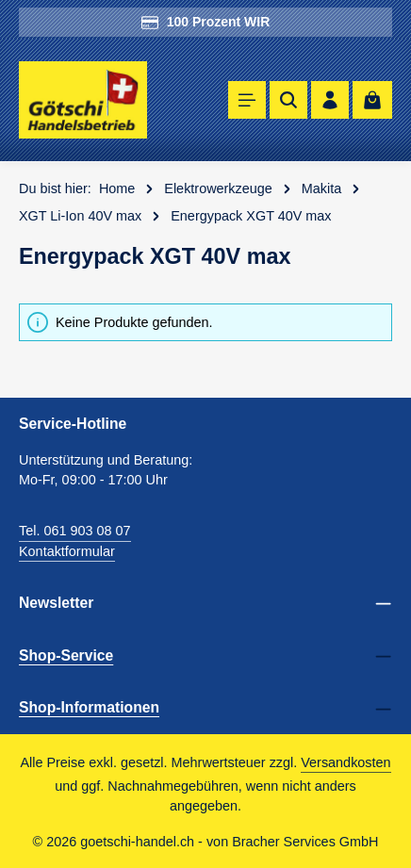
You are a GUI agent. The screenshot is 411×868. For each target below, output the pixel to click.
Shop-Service (66, 655)
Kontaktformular (67, 551)
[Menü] (247, 100)
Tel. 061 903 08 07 (75, 531)
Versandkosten (345, 762)
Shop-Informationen (89, 707)
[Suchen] (288, 100)
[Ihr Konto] (330, 100)
